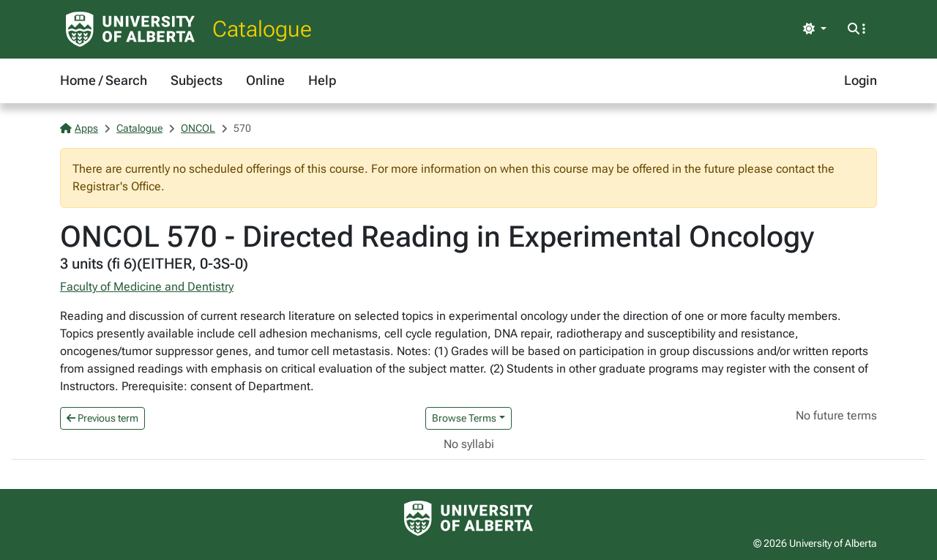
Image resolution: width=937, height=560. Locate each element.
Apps (79, 128)
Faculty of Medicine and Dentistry (147, 287)
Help (322, 80)
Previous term (102, 418)
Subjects (197, 80)
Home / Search (104, 80)
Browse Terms (464, 418)
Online (265, 80)
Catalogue (262, 29)
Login (861, 80)
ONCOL (198, 128)
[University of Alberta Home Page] (130, 29)
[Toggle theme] (815, 29)
